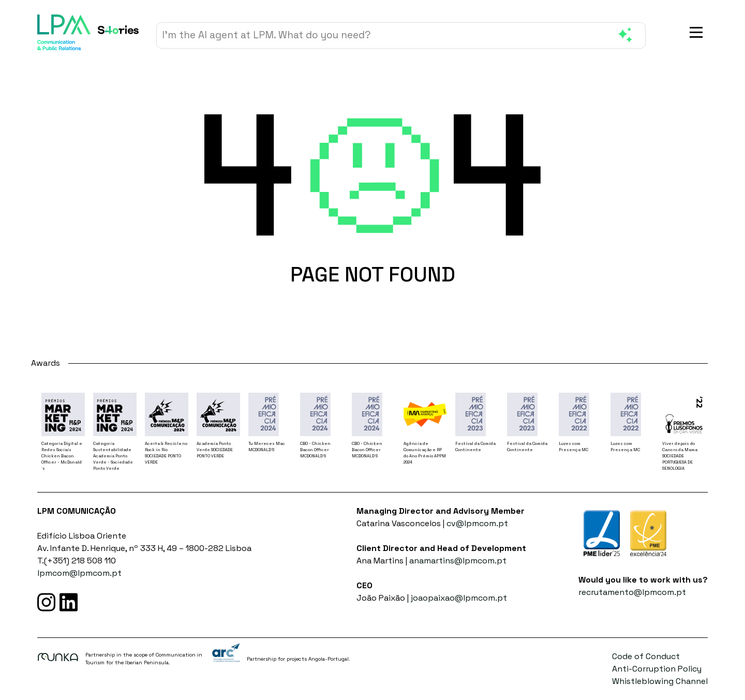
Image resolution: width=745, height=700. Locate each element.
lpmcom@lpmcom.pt (79, 573)
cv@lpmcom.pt (477, 523)
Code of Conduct (646, 656)
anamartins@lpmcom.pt (458, 561)
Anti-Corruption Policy (657, 669)
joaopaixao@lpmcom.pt (459, 598)
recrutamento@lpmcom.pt (632, 592)
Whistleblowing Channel (660, 681)
